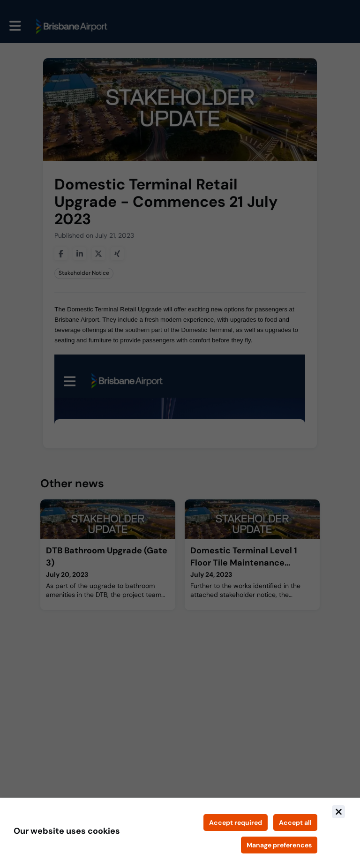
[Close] (338, 812)
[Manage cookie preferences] (279, 845)
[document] (180, 833)
